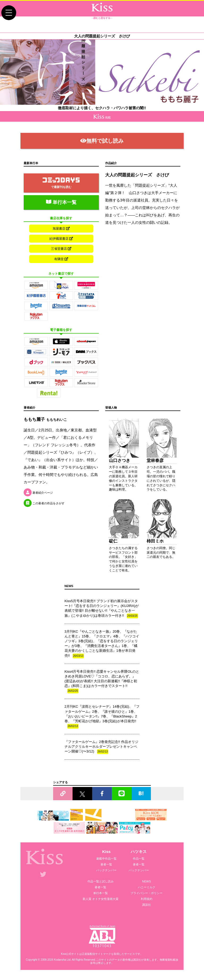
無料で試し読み (102, 141)
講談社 (146, 907)
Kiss (107, 853)
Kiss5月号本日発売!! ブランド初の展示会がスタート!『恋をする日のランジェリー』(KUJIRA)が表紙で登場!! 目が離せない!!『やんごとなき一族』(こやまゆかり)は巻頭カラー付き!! (102, 611)
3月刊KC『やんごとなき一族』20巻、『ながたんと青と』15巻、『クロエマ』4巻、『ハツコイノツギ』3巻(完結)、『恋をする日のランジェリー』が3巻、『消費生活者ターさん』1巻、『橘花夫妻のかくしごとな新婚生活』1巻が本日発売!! (102, 646)
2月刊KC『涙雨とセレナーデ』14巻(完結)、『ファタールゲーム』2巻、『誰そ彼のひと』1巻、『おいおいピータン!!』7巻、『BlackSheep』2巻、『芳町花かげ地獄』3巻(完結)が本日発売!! (102, 718)
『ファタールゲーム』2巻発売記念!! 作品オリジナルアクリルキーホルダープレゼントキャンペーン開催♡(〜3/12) (101, 749)
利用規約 (147, 901)
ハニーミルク (147, 889)
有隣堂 (61, 260)
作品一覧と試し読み (101, 883)
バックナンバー (106, 872)
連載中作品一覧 (106, 860)
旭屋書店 (61, 229)
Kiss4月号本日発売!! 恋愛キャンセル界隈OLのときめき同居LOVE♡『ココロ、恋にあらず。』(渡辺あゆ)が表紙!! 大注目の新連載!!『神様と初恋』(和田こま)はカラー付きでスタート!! (102, 683)
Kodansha (60, 961)
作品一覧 (139, 860)
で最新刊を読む (61, 183)
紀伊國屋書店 (61, 239)
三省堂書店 (61, 250)
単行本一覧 (61, 202)
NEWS (146, 883)
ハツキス (139, 853)
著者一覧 (106, 866)
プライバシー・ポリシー (146, 895)
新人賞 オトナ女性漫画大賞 (101, 901)
